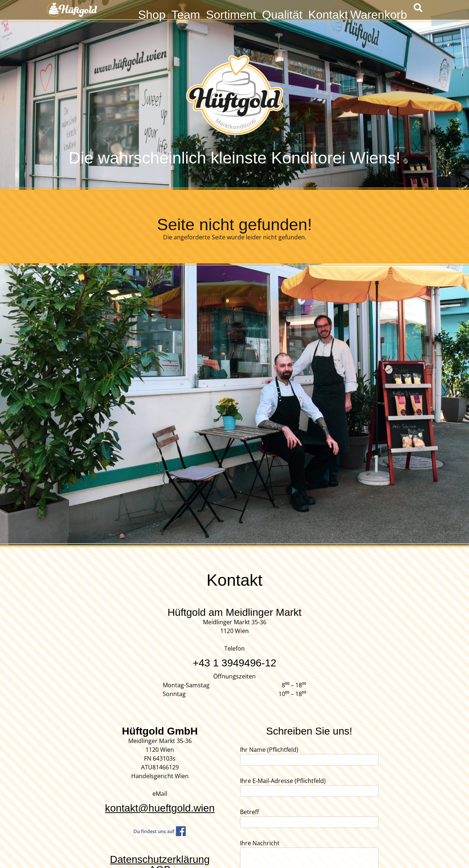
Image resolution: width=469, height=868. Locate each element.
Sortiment (231, 14)
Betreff (309, 817)
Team (186, 14)
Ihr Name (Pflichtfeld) (309, 755)
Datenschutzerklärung (160, 859)
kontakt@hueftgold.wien (160, 808)
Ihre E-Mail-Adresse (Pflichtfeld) (309, 786)
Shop (152, 14)
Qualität (282, 14)
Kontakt (328, 14)
